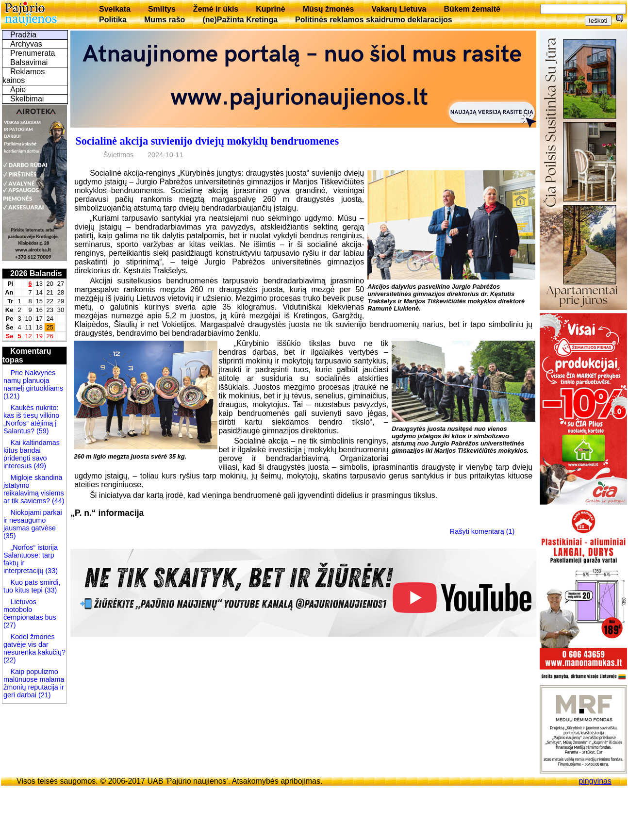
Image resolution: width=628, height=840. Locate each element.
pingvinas (595, 781)
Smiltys (162, 9)
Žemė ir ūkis (216, 9)
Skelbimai (27, 99)
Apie (18, 90)
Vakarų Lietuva (399, 9)
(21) (44, 695)
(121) (12, 396)
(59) (42, 431)
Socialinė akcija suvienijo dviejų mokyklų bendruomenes (207, 141)
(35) (10, 536)
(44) (57, 501)
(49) (39, 466)
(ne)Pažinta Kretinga (240, 20)
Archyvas (26, 44)
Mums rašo (165, 20)
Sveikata (115, 9)
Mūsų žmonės (329, 9)
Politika (113, 20)
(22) (10, 660)
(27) (10, 625)
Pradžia (23, 35)
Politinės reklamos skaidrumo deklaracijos (374, 20)
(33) (51, 571)
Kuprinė (270, 9)
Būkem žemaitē (472, 9)
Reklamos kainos (24, 76)
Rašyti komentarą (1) (482, 531)
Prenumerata (33, 53)
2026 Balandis (36, 273)
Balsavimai (29, 62)
